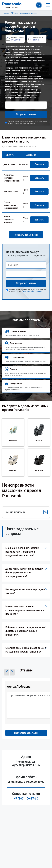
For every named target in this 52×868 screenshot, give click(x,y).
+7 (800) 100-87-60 (26, 799)
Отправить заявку (26, 114)
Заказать (39, 164)
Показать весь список (26, 235)
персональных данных (27, 123)
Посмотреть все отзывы (26, 733)
